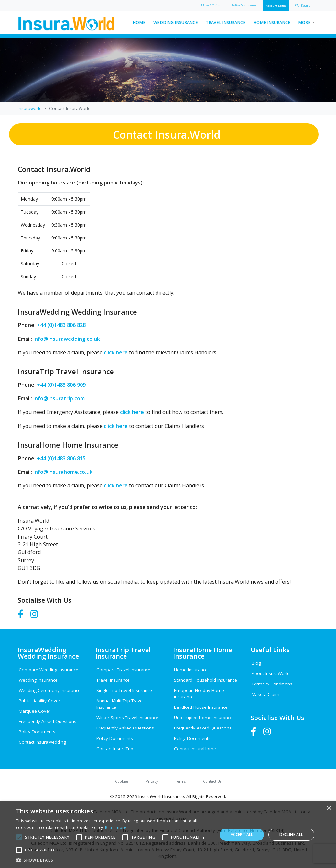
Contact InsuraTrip (115, 749)
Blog (256, 663)
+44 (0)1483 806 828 (61, 325)
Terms (180, 781)
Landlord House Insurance (201, 707)
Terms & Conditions (272, 684)
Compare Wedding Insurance (49, 670)
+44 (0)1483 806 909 (61, 385)
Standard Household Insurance (206, 680)
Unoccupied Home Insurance (203, 718)
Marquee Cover (35, 711)
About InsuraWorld (271, 673)
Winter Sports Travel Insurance (127, 718)
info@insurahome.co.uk (62, 472)
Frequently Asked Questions (48, 721)
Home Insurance (272, 22)
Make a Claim (266, 694)
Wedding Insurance (176, 22)
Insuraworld (30, 108)
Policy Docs (244, 5)
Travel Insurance (226, 22)
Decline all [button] (291, 835)
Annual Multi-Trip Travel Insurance (120, 704)
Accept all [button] (242, 835)
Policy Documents (37, 732)
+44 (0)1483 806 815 (61, 458)
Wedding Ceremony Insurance (50, 690)
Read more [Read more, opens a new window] (116, 827)
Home (139, 22)
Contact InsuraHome (195, 749)
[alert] (168, 835)
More (304, 22)
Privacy (152, 781)
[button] (114, 860)
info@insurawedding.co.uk (66, 339)
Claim (211, 5)
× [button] (329, 808)
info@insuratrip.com (58, 398)
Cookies (122, 781)
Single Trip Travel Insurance (124, 690)
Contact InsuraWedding (42, 742)
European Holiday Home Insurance (199, 694)
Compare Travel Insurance (123, 670)
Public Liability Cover (39, 701)
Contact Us (212, 781)
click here (116, 352)
